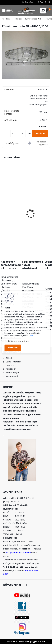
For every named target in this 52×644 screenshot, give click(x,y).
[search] (43, 10)
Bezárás (13, 348)
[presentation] (4, 209)
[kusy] (18, 134)
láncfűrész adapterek (28, 289)
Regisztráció (45, 2)
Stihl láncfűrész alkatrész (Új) (9, 285)
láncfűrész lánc (31, 284)
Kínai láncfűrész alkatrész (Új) (9, 279)
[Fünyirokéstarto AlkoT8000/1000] (26, 55)
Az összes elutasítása (19, 341)
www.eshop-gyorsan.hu (32, 641)
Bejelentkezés (30, 2)
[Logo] (26, 11)
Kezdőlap (6, 19)
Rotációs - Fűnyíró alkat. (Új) (28, 19)
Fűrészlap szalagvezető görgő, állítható (26, 209)
